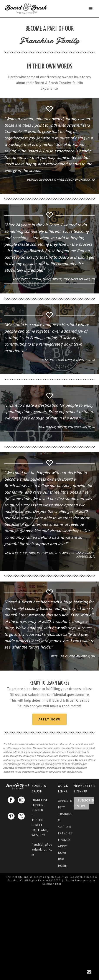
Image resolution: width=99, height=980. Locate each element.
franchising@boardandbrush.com (42, 849)
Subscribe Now (84, 803)
